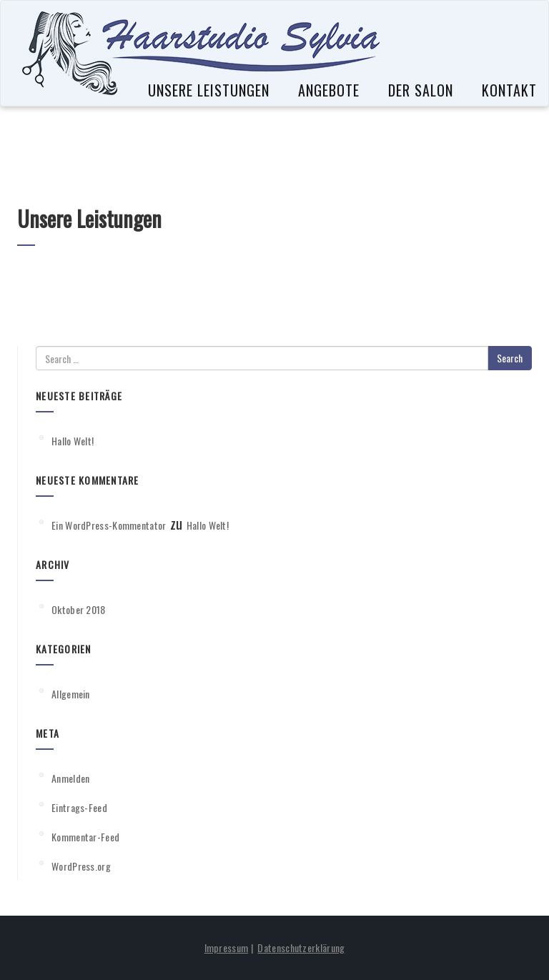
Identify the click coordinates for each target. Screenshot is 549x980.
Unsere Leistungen (209, 91)
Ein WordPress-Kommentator (109, 525)
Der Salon (421, 91)
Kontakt (509, 91)
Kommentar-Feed (85, 837)
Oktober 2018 (79, 609)
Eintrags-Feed (79, 807)
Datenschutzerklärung (301, 947)
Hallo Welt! (73, 441)
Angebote (329, 91)
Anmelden (70, 778)
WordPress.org (81, 866)
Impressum (227, 947)
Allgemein (71, 694)
